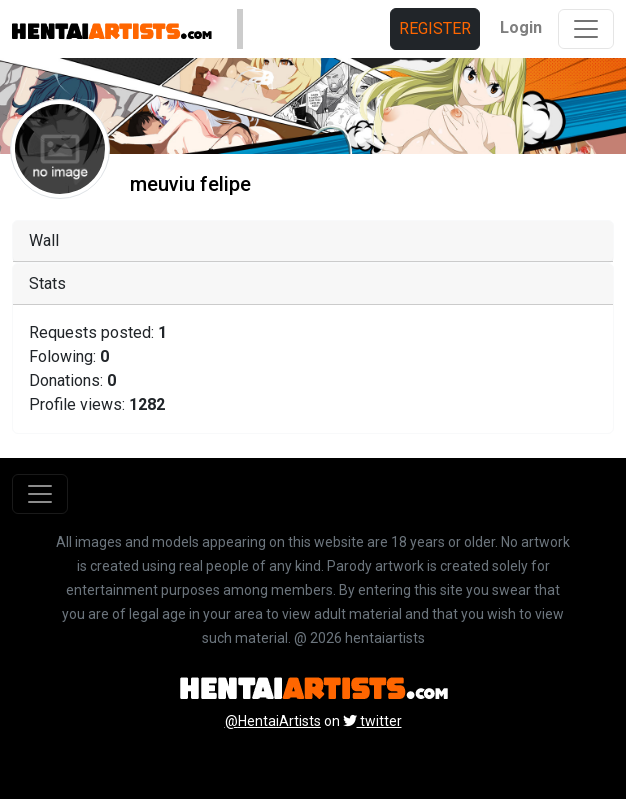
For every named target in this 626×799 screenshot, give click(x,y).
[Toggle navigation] (586, 29)
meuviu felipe (190, 184)
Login (521, 27)
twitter (372, 721)
